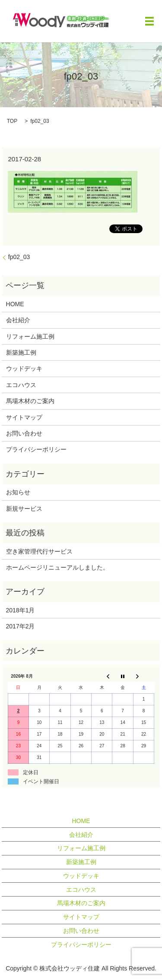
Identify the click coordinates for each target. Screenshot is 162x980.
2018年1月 (21, 610)
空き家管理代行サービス (39, 551)
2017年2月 (21, 626)
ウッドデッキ (24, 368)
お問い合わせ (24, 433)
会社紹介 (18, 320)
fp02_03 (19, 257)
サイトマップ (24, 417)
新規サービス (24, 509)
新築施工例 (21, 352)
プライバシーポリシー (36, 449)
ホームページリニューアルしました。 (57, 567)
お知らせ (18, 492)
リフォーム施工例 (30, 336)
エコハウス (21, 385)
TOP (12, 121)
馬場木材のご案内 (30, 401)
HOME (15, 304)
